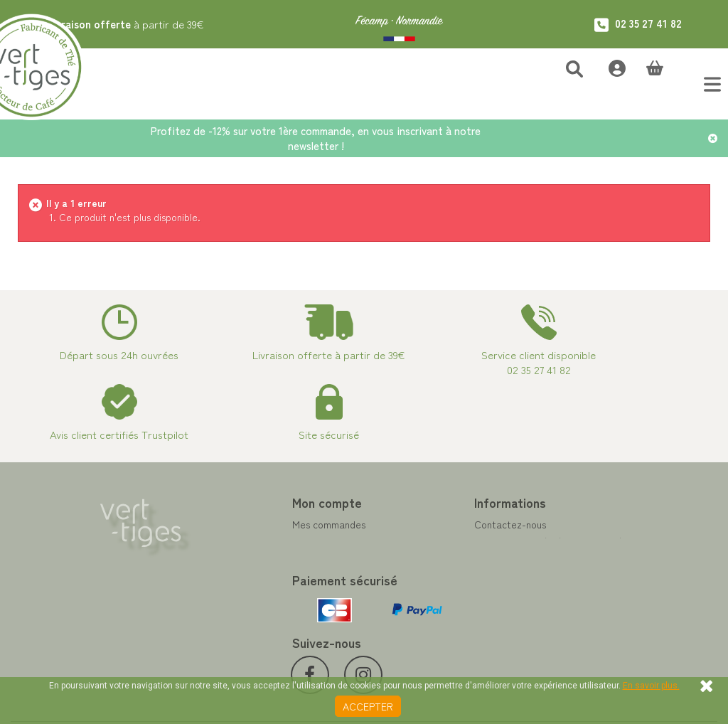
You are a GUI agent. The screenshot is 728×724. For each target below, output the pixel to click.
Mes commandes (229, 524)
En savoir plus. (651, 686)
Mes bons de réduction (243, 592)
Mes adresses (223, 558)
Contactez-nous (411, 524)
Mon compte (227, 502)
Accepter (368, 706)
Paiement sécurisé (415, 573)
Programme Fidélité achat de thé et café (455, 548)
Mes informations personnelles (259, 575)
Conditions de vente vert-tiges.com (454, 607)
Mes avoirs (216, 541)
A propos (395, 590)
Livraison (394, 624)
